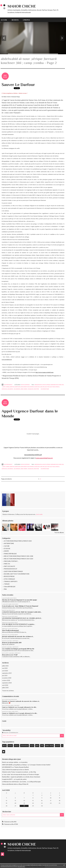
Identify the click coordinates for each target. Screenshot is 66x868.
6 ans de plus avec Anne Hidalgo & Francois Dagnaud (20, 606)
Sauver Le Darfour (18, 85)
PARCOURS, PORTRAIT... (11, 561)
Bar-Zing (33, 772)
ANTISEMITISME (9, 543)
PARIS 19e (7, 564)
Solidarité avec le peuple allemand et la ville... (23, 707)
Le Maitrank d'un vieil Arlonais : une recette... (14, 782)
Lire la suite (39, 514)
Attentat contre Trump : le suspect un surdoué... (15, 772)
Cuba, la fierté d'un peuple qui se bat (12, 770)
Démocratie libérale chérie (9, 784)
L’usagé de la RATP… (8, 779)
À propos (26, 20)
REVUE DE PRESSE (9, 576)
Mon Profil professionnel (10, 630)
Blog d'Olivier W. (24, 784)
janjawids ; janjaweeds (14, 389)
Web (5, 589)
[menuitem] (5, 20)
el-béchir (36, 387)
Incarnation (24, 762)
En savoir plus (22, 867)
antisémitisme (24, 746)
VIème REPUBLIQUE (10, 587)
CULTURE (7, 546)
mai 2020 (5, 668)
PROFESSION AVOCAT (11, 569)
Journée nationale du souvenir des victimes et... (18, 636)
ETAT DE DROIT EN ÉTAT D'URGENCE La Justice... (19, 624)
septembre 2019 (7, 673)
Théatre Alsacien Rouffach (21, 767)
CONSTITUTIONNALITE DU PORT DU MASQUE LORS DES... (22, 612)
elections (52, 387)
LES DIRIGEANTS (7, 767)
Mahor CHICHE (22, 6)
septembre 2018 (7, 683)
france (32, 746)
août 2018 (5, 685)
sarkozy (16, 746)
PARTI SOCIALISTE (10, 566)
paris (37, 746)
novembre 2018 (7, 678)
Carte (4, 721)
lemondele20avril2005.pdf (33, 455)
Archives (15, 20)
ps (62, 746)
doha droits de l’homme (27, 387)
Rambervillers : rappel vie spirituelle (12, 777)
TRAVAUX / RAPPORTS (11, 581)
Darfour (10, 746)
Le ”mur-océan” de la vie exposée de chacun (14, 774)
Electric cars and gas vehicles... (10, 762)
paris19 (57, 746)
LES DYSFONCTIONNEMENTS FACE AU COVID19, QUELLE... (22, 618)
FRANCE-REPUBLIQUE (10, 554)
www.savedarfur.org (7, 359)
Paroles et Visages (34, 774)
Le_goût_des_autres (21, 779)
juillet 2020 (5, 666)
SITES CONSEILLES (9, 579)
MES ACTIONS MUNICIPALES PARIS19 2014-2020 (19, 559)
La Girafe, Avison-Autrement (32, 777)
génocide (4, 389)
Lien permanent (7, 385)
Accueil (4, 20)
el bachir (42, 387)
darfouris (18, 387)
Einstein (5, 701)
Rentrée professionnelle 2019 (12, 643)
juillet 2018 (5, 688)
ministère (36, 389)
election (47, 387)
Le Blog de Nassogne (35, 782)
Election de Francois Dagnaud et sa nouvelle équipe (20, 600)
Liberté (27, 770)
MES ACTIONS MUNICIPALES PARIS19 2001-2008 (19, 556)
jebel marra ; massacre (27, 389)
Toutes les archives (8, 691)
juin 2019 (5, 676)
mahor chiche (49, 746)
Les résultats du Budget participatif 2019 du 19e (18, 649)
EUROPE (6, 551)
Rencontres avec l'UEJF (10, 655)
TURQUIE (7, 584)
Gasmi (4, 713)
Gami (4, 707)
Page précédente (6, 479)
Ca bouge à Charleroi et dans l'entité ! (40, 765)
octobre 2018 (6, 680)
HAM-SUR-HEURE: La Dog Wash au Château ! (15, 765)
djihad (4, 746)
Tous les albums (59, 532)
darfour (12, 387)
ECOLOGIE (7, 549)
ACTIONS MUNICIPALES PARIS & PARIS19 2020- (18, 541)
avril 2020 (5, 671)
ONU (42, 746)
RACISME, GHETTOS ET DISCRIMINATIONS (17, 574)
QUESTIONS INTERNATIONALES (13, 571)
